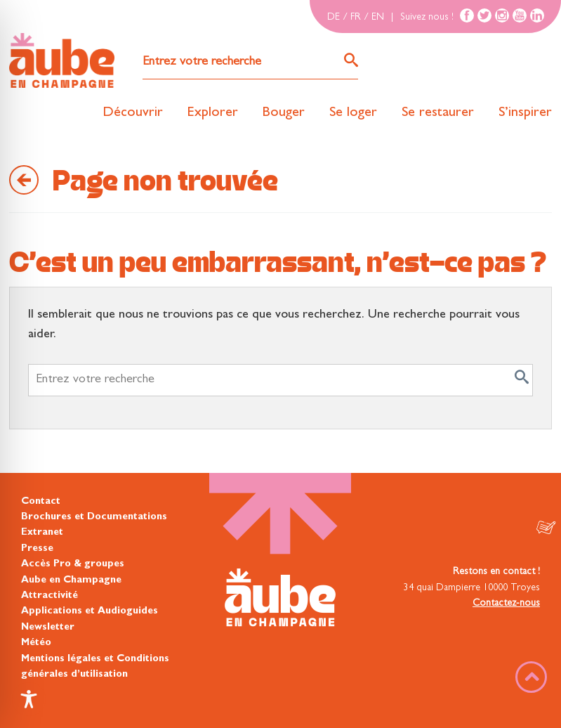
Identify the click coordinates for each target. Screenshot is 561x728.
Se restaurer (438, 113)
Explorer (213, 113)
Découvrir (133, 113)
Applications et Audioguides (90, 611)
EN (378, 18)
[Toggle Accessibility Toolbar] (29, 699)
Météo (36, 643)
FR (356, 18)
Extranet (42, 533)
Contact (41, 502)
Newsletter (48, 628)
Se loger (353, 113)
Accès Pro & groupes (73, 564)
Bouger (284, 113)
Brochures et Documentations (94, 517)
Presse (37, 549)
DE (334, 18)
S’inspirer (525, 113)
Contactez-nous (506, 604)
